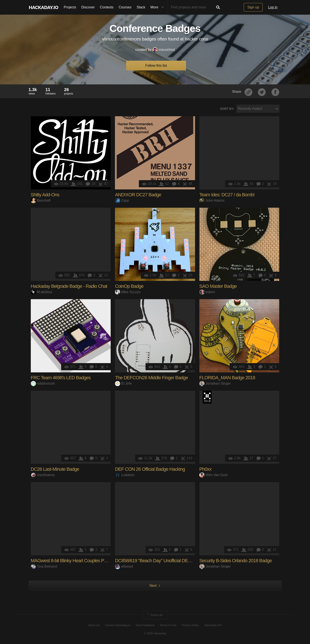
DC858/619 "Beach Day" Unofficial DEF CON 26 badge (168, 561)
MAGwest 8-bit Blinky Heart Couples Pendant (74, 561)
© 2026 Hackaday (155, 633)
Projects (70, 7)
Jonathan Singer (215, 383)
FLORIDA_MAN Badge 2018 (227, 378)
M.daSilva (41, 292)
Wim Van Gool (213, 475)
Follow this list (156, 66)
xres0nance (43, 475)
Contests (107, 7)
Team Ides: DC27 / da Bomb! (227, 195)
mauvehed (164, 50)
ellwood (124, 566)
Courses (125, 7)
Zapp (122, 200)
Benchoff (41, 200)
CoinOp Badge (129, 286)
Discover (88, 7)
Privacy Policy (190, 625)
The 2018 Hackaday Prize (207, 397)
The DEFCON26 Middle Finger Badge (151, 378)
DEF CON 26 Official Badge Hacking (150, 469)
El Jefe (123, 383)
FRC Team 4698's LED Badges (61, 378)
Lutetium (125, 475)
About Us (94, 625)
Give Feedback (145, 625)
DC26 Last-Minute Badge (55, 469)
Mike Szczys (128, 292)
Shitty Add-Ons (45, 195)
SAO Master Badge (218, 286)
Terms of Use (168, 625)
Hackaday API (213, 625)
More (158, 7)
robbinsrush (43, 383)
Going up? (155, 615)
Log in (273, 7)
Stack (141, 7)
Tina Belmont (44, 566)
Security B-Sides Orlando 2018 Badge (236, 561)
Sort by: (227, 109)
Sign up (253, 7)
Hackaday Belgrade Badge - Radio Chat (69, 286)
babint (207, 292)
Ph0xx (205, 469)
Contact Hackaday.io (118, 625)
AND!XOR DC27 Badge (138, 195)
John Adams (212, 200)
